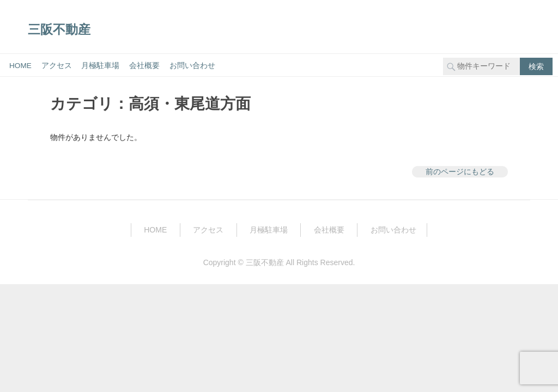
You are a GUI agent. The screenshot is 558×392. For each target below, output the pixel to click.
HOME (20, 66)
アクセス (57, 66)
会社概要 (144, 66)
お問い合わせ (192, 66)
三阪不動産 (59, 29)
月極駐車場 (100, 66)
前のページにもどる (460, 171)
